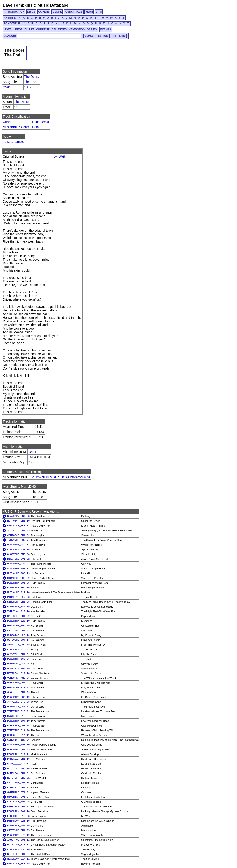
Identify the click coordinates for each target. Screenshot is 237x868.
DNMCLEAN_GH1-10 (18, 759)
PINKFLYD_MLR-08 (18, 597)
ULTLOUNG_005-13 (18, 573)
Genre (7, 122)
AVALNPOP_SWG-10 (18, 745)
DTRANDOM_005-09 (18, 626)
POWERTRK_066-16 (18, 588)
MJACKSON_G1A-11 (18, 859)
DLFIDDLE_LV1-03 (18, 707)
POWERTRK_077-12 (18, 835)
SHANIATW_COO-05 (18, 645)
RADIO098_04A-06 (18, 664)
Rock (36, 127)
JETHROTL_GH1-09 (18, 530)
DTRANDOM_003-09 (18, 578)
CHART (29, 29)
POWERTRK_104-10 (18, 721)
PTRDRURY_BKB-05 (18, 864)
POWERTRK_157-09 (18, 826)
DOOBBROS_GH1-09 (18, 749)
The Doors (32, 77)
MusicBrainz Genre (16, 127)
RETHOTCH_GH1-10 (18, 521)
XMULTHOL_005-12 (18, 840)
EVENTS (106, 29)
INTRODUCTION (14, 12)
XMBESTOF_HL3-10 (18, 635)
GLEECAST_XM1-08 (18, 802)
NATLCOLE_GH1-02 (18, 616)
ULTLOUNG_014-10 (18, 592)
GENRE (57, 12)
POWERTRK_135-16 (18, 849)
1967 (28, 87)
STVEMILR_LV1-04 (18, 797)
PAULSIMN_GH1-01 (18, 683)
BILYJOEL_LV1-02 (18, 559)
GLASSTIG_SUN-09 (18, 669)
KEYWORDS (77, 29)
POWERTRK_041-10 (18, 811)
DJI (54, 29)
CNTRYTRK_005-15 (18, 783)
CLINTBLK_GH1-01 (18, 654)
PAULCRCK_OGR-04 (18, 726)
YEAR (89, 12)
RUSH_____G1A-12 (18, 764)
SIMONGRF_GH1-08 (18, 602)
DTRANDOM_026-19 (18, 821)
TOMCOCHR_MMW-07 (18, 540)
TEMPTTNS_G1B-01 (18, 711)
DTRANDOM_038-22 (18, 688)
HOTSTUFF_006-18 (18, 768)
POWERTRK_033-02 (18, 564)
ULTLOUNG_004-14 (18, 640)
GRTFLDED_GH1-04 (18, 854)
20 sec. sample (13, 142)
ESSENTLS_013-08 (18, 816)
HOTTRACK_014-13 (18, 673)
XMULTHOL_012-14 (18, 611)
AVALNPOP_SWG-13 (18, 569)
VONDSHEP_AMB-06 (18, 678)
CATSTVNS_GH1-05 (18, 830)
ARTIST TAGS (74, 12)
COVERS (44, 12)
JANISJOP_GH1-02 (18, 535)
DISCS (31, 12)
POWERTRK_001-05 (18, 583)
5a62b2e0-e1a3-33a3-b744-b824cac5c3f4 (60, 477)
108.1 (32, 452)
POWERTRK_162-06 (18, 659)
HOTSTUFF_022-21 (18, 778)
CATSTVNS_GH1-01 (18, 630)
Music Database (53, 5)
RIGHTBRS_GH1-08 (18, 807)
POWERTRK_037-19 (18, 697)
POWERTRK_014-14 (18, 754)
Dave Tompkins (18, 5)
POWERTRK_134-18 (18, 549)
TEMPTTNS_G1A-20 (18, 730)
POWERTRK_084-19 (18, 607)
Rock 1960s (41, 122)
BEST (19, 29)
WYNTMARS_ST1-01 (18, 792)
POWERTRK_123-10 (18, 621)
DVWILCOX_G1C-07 (18, 716)
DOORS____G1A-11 (18, 735)
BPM (99, 12)
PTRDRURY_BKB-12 (18, 526)
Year (6, 87)
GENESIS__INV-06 (18, 740)
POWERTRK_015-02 (18, 649)
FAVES (62, 29)
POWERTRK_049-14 (18, 545)
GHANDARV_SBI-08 (18, 516)
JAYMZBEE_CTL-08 (18, 702)
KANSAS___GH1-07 (18, 788)
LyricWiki (60, 156)
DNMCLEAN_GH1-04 (18, 773)
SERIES (92, 29)
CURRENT (43, 29)
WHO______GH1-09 (18, 692)
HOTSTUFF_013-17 (18, 845)
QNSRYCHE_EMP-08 (18, 554)
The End (30, 82)
